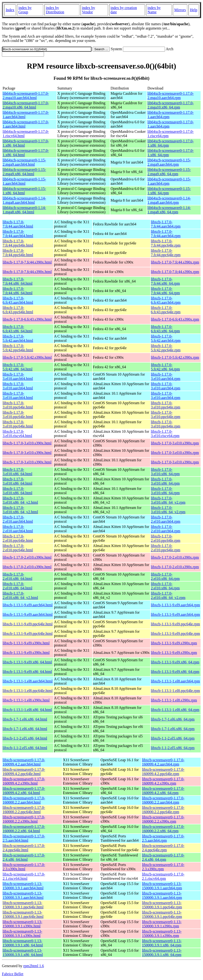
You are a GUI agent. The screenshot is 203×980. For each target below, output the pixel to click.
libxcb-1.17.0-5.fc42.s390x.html (27, 357)
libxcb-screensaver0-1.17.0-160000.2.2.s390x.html (24, 819)
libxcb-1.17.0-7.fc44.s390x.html (27, 262)
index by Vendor (89, 10)
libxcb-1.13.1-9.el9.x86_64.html (27, 662)
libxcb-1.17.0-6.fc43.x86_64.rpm (165, 329)
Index (10, 10)
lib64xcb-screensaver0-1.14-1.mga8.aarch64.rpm (169, 200)
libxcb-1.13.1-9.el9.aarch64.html (28, 605)
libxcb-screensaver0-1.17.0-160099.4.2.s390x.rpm (163, 781)
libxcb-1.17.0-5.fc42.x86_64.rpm (165, 367)
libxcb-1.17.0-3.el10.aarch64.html (18, 376)
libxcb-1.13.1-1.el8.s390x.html (26, 700)
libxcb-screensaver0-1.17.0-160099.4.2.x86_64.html (24, 791)
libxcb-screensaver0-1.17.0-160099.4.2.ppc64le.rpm (163, 772)
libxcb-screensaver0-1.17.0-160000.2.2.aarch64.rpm (163, 800)
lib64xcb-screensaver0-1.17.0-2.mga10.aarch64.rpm (171, 96)
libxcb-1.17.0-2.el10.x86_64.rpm (165, 576)
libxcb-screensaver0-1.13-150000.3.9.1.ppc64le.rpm (162, 905)
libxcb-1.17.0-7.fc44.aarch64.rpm (166, 224)
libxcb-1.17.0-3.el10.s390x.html (27, 443)
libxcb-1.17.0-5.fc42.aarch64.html (18, 338)
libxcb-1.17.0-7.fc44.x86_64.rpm (165, 281)
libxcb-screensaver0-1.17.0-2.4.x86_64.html (24, 857)
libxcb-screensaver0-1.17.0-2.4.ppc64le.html (24, 848)
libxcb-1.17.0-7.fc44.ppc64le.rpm (166, 243)
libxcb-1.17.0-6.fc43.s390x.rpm (175, 319)
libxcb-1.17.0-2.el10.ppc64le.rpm (166, 538)
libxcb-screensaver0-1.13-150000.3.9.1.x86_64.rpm (162, 943)
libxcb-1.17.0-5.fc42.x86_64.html (18, 367)
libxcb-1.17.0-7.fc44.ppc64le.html (18, 243)
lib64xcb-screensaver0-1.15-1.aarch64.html (24, 181)
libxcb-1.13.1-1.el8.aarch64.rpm (176, 681)
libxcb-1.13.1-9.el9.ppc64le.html (28, 624)
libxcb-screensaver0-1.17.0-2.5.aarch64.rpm (163, 838)
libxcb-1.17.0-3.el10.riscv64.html (17, 434)
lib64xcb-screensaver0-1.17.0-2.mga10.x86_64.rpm (171, 105)
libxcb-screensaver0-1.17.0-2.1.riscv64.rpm (163, 876)
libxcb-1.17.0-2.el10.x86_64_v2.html (20, 595)
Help (194, 10)
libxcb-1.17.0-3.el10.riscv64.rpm (165, 434)
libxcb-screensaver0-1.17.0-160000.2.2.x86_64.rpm (163, 829)
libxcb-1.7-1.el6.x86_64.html (25, 719)
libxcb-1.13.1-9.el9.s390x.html (26, 643)
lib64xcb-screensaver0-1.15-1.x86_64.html (24, 191)
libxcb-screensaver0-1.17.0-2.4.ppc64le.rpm (163, 848)
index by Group (25, 10)
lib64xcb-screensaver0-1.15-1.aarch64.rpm (169, 181)
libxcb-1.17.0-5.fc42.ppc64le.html (18, 348)
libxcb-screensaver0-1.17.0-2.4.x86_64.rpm (163, 857)
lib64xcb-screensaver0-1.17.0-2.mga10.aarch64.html (26, 96)
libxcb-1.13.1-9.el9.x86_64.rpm (175, 662)
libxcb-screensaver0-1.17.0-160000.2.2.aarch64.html (24, 800)
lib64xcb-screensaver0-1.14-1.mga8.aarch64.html (24, 200)
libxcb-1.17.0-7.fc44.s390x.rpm (175, 262)
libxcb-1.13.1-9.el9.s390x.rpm (174, 643)
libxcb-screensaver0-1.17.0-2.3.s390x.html (24, 867)
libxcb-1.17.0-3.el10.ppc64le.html (18, 405)
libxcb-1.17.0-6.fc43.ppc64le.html (18, 310)
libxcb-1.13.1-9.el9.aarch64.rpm (176, 605)
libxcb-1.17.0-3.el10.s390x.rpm (175, 443)
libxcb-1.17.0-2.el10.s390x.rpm (175, 557)
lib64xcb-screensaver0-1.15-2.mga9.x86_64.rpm (169, 172)
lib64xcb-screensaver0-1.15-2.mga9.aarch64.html (24, 162)
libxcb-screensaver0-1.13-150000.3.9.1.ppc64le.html (23, 905)
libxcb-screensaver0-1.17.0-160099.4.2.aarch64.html (24, 762)
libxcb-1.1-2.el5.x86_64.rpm (173, 738)
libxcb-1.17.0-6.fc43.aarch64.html (18, 300)
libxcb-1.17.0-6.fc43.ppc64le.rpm (166, 310)
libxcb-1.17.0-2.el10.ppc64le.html (18, 538)
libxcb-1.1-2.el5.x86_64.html (25, 738)
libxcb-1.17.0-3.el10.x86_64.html (17, 472)
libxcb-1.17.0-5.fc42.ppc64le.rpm (166, 348)
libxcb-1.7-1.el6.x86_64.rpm (173, 719)
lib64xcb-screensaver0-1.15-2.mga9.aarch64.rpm (169, 162)
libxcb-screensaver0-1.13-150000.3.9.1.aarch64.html (23, 886)
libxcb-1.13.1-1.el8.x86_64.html (27, 710)
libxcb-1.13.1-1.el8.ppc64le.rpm (176, 691)
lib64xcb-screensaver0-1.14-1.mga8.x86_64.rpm (169, 210)
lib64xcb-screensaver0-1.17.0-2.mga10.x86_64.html (26, 105)
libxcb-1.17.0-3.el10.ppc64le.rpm (166, 405)
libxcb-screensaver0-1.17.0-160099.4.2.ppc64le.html (24, 772)
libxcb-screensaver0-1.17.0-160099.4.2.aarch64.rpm (163, 762)
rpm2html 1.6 (34, 966)
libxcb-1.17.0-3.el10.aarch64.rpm (166, 376)
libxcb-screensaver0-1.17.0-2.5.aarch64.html (24, 838)
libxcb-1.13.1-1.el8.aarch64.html (28, 681)
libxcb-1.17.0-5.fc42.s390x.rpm (175, 357)
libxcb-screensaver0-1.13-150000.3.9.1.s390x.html (22, 924)
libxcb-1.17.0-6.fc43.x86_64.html (18, 329)
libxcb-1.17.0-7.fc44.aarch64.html (18, 224)
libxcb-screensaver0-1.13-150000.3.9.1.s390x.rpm (162, 924)
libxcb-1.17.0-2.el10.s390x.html (27, 557)
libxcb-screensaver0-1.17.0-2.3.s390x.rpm (163, 867)
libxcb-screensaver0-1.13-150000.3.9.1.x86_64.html (23, 943)
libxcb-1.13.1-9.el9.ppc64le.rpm (176, 624)
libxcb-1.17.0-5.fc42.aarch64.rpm (166, 338)
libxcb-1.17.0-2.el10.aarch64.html (18, 519)
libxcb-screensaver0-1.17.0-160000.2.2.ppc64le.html (24, 810)
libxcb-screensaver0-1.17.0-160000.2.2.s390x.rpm (163, 819)
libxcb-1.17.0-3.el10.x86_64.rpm (165, 472)
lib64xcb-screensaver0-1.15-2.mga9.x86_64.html (24, 172)
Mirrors (180, 10)
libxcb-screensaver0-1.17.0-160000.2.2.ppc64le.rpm (163, 810)
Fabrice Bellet (13, 974)
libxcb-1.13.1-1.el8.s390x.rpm (174, 700)
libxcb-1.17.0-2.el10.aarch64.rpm (166, 519)
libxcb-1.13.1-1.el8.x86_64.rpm (175, 710)
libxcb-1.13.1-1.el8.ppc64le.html (28, 691)
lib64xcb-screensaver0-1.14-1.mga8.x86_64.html (24, 210)
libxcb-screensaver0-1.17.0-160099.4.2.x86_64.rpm (163, 791)
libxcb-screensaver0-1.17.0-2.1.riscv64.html (24, 876)
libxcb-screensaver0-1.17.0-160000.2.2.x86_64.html (24, 829)
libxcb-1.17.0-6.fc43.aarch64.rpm (166, 300)
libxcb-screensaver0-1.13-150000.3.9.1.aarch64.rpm (162, 886)
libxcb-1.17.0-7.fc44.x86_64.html (18, 281)
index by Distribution (55, 10)
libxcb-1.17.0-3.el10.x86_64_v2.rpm (168, 500)
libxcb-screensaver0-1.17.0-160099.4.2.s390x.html (24, 781)
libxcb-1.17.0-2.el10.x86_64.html (17, 576)
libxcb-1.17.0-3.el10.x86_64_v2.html (20, 500)
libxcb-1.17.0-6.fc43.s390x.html (27, 319)
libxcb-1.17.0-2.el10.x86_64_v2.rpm (168, 595)
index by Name (154, 10)
